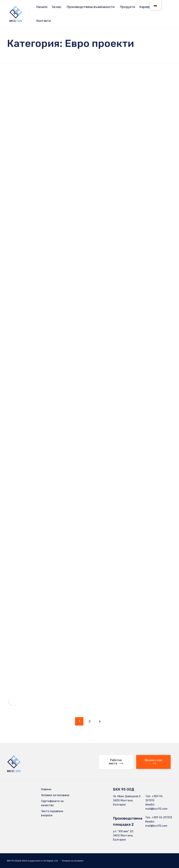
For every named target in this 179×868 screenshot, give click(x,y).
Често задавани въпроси (52, 813)
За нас (57, 7)
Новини (46, 789)
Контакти (44, 21)
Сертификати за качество (52, 803)
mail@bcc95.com (156, 809)
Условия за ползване (55, 795)
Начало (42, 7)
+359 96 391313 (162, 817)
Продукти (127, 7)
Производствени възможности (91, 7)
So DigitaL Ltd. (51, 861)
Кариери (146, 7)
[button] (116, 762)
